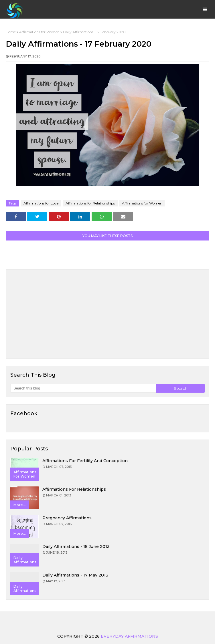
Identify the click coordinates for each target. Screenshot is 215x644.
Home (11, 32)
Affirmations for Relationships (90, 203)
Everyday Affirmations (129, 636)
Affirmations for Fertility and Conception (85, 461)
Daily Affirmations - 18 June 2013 (76, 546)
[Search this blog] (83, 388)
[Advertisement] (107, 314)
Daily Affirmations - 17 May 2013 (75, 575)
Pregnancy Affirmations (67, 518)
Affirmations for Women (39, 32)
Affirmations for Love (41, 203)
